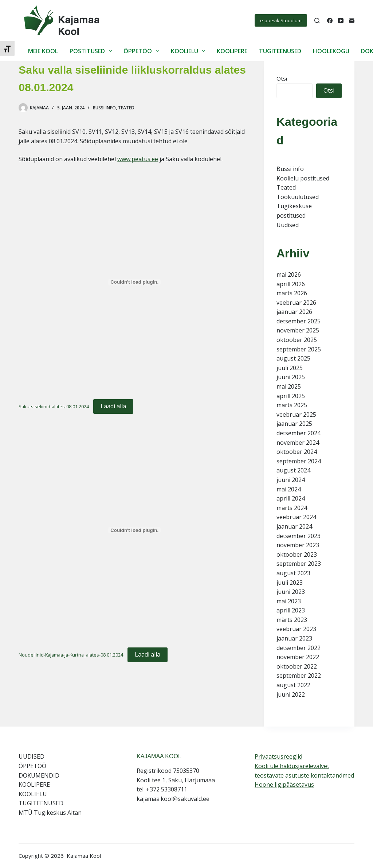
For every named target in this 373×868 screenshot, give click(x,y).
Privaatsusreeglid (278, 756)
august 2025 (293, 358)
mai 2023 (289, 601)
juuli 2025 (290, 368)
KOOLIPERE (232, 51)
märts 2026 (292, 293)
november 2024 (298, 443)
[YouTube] (341, 21)
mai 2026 (289, 275)
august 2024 (293, 470)
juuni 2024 (291, 480)
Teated (126, 108)
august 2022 (293, 685)
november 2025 (298, 330)
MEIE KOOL (43, 51)
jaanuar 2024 (294, 526)
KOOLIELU (189, 51)
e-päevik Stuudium (281, 20)
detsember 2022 (299, 648)
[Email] (352, 21)
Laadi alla (113, 406)
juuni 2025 (291, 377)
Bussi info (104, 108)
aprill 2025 (291, 396)
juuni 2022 (291, 694)
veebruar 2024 (296, 517)
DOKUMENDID (39, 775)
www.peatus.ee (138, 159)
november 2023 (298, 545)
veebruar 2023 (296, 629)
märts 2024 (292, 508)
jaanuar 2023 (294, 638)
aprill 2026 (291, 284)
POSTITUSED (92, 51)
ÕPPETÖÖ (143, 51)
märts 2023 (292, 620)
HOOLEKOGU (331, 51)
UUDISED (32, 756)
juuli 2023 (290, 583)
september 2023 (299, 564)
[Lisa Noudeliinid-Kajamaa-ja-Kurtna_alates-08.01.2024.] (134, 530)
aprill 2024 (291, 498)
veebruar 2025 (296, 414)
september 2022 (299, 676)
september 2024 (299, 461)
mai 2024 (289, 489)
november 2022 (298, 657)
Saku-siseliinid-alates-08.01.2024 (54, 406)
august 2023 (293, 573)
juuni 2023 (291, 592)
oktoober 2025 (297, 340)
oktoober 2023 (297, 554)
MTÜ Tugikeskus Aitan (50, 813)
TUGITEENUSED (280, 51)
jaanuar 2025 (294, 424)
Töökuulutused (298, 197)
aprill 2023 (291, 610)
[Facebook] (330, 21)
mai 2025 (289, 386)
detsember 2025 (299, 321)
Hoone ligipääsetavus (284, 785)
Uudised (288, 225)
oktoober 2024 (297, 452)
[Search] (317, 21)
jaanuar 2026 (294, 312)
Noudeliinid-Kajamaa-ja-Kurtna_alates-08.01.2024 (71, 655)
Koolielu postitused (303, 178)
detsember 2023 (299, 536)
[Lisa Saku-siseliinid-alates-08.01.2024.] (134, 282)
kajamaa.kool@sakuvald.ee (173, 799)
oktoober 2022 (297, 666)
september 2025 (299, 349)
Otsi (282, 78)
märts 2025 (292, 405)
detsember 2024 (299, 433)
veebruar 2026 (296, 303)
